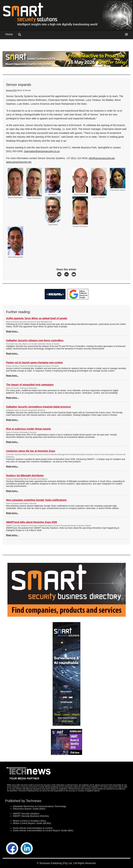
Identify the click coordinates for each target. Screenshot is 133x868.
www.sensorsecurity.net (19, 162)
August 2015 (11, 90)
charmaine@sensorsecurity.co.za (42, 151)
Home (9, 34)
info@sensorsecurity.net (102, 158)
